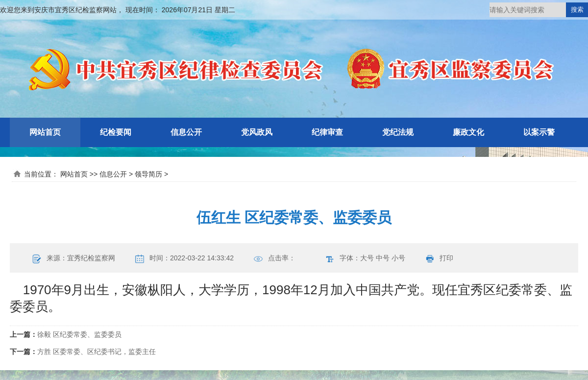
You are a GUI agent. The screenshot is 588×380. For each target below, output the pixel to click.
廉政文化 (468, 132)
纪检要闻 (116, 132)
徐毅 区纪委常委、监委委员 (79, 334)
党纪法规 (398, 132)
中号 (383, 258)
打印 (446, 258)
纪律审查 (327, 132)
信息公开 (186, 132)
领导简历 (148, 174)
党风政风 (257, 132)
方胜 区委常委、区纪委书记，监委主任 (97, 352)
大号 (367, 258)
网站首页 (45, 132)
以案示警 (539, 132)
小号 (398, 258)
